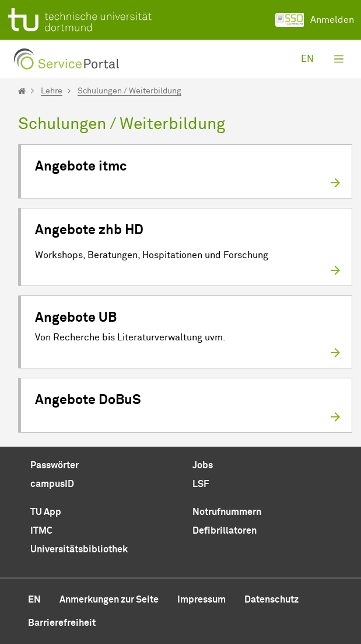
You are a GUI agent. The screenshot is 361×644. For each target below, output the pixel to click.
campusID (52, 484)
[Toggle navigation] (339, 59)
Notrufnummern (227, 512)
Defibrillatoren (225, 531)
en (307, 59)
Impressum (201, 600)
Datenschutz (271, 600)
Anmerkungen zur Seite (109, 600)
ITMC (41, 531)
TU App (46, 512)
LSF (201, 484)
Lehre (52, 91)
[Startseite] (22, 91)
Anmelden (315, 20)
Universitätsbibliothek (79, 549)
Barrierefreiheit (62, 623)
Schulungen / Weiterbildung (129, 91)
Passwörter (55, 465)
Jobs (203, 465)
